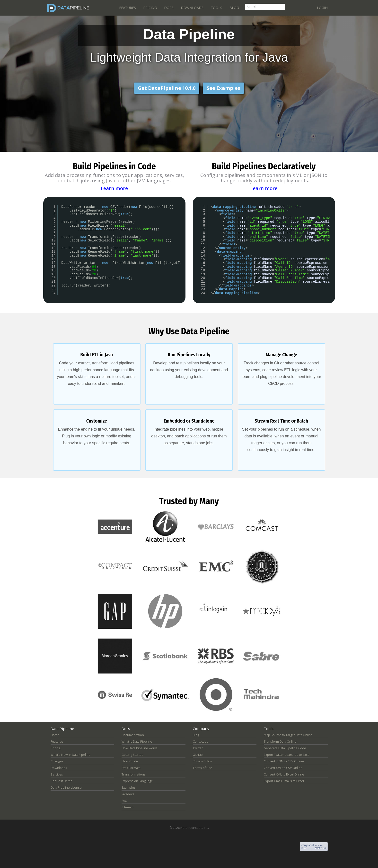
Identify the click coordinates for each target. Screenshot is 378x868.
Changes (57, 761)
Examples (129, 788)
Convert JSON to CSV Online (284, 761)
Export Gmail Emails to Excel (284, 781)
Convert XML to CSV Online (283, 768)
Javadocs (128, 794)
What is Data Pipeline (137, 742)
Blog (234, 8)
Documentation (133, 735)
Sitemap (127, 807)
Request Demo (62, 781)
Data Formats (131, 768)
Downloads (192, 8)
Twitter (198, 748)
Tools (216, 8)
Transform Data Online (280, 742)
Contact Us (201, 742)
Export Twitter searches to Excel (287, 755)
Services (57, 774)
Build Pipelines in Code (114, 166)
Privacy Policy (202, 761)
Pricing (150, 8)
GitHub (198, 755)
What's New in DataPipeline (70, 755)
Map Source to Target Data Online (288, 735)
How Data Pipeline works (140, 748)
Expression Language (137, 781)
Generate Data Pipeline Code (285, 748)
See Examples (223, 88)
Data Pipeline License (66, 788)
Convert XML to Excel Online (284, 774)
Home (55, 735)
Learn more (114, 188)
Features (127, 8)
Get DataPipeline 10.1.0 (167, 88)
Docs (169, 8)
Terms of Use (202, 768)
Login (322, 8)
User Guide (130, 761)
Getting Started (132, 755)
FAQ (124, 801)
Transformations (134, 774)
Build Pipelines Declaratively (264, 166)
